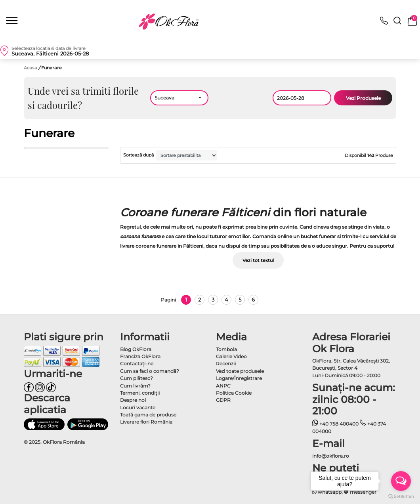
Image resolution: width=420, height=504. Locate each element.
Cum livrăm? (135, 386)
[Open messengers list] (401, 481)
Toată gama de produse (148, 415)
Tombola (226, 349)
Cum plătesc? (136, 378)
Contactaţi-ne (137, 364)
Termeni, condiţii (140, 393)
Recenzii (226, 364)
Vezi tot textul (258, 260)
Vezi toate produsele (240, 371)
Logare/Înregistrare (239, 378)
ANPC (223, 386)
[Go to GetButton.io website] (401, 496)
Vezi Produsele (363, 98)
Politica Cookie (234, 393)
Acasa (31, 68)
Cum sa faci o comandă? (150, 371)
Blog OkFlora (136, 349)
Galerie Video (231, 356)
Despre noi (133, 400)
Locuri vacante (138, 408)
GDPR (223, 400)
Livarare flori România (146, 422)
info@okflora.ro (331, 456)
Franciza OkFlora (140, 356)
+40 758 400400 (336, 424)
